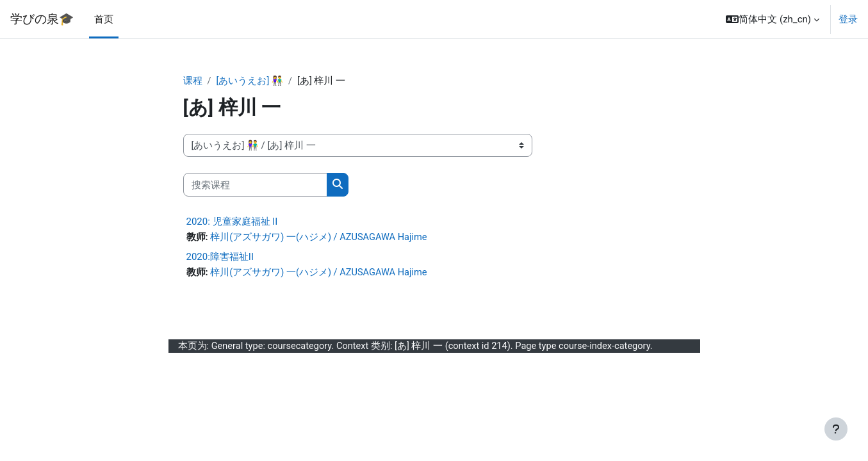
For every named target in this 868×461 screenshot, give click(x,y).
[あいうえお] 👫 (250, 81)
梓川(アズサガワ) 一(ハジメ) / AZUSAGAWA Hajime (320, 238)
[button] (773, 19)
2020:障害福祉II (220, 257)
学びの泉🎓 (42, 19)
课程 (193, 81)
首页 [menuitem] (104, 19)
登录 (848, 19)
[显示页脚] (836, 429)
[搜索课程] (255, 185)
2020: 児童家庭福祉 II (232, 222)
